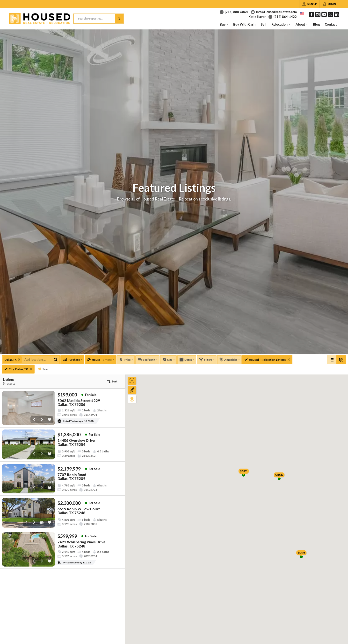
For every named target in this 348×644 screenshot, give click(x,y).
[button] (119, 19)
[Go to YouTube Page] (324, 14)
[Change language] (302, 13)
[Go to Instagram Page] (318, 14)
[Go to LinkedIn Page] (337, 14)
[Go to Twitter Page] (330, 14)
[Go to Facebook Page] (312, 14)
